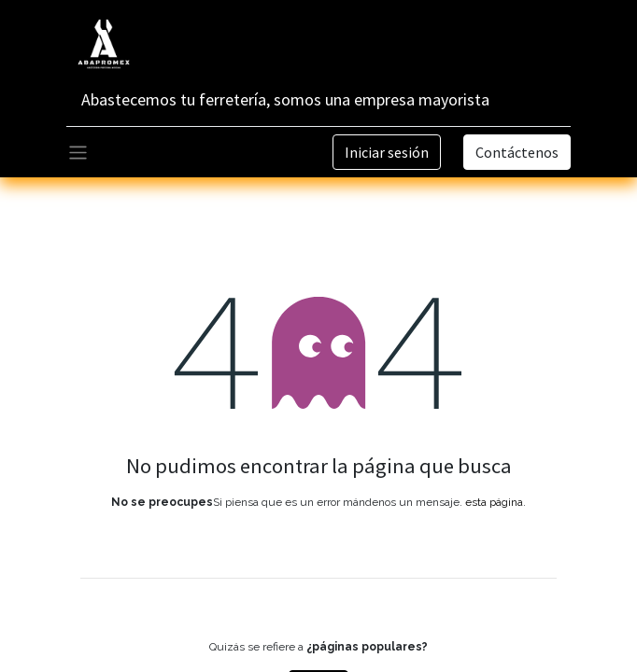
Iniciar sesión (387, 152)
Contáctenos (517, 152)
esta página (494, 502)
